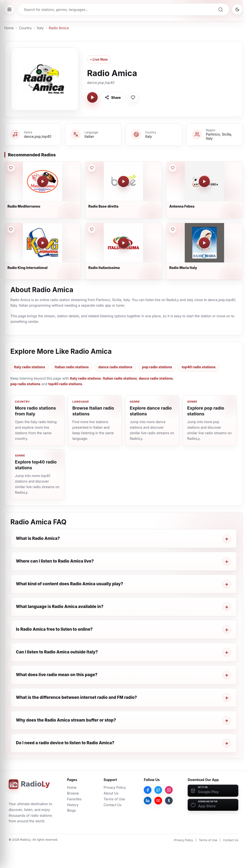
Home (9, 28)
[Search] (220, 9)
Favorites (74, 799)
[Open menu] (9, 9)
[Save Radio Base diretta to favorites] (92, 168)
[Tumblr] (169, 801)
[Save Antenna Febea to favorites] (173, 168)
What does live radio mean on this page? (57, 675)
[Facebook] (148, 790)
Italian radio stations (72, 367)
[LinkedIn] (148, 801)
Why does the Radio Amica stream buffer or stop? (66, 720)
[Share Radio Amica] (113, 97)
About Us (111, 793)
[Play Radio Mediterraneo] (43, 181)
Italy (40, 28)
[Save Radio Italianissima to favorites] (92, 229)
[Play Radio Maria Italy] (204, 243)
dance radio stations (115, 367)
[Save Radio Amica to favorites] (133, 97)
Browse (73, 793)
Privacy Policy (115, 787)
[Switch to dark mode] (237, 9)
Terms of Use (114, 799)
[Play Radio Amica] (92, 97)
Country (25, 28)
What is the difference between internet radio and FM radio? (76, 697)
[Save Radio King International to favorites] (11, 229)
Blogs (72, 810)
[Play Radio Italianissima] (123, 243)
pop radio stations (157, 367)
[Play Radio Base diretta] (123, 181)
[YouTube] (158, 801)
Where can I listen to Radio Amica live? (55, 561)
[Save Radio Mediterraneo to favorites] (11, 168)
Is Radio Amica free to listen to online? (54, 629)
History (73, 805)
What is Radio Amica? (38, 538)
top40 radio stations (199, 367)
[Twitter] (158, 790)
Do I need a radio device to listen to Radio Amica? (65, 743)
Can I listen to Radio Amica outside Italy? (57, 652)
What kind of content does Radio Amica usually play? (69, 584)
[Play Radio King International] (43, 243)
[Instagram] (169, 790)
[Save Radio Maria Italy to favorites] (173, 229)
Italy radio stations (30, 367)
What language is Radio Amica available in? (60, 607)
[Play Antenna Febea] (204, 181)
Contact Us (113, 805)
